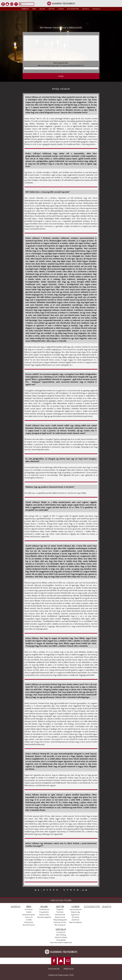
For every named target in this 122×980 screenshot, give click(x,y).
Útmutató (76, 917)
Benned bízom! (29, 925)
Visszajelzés (61, 940)
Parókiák (60, 912)
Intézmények (60, 915)
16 (64, 890)
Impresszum (69, 969)
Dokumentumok (60, 922)
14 (57, 890)
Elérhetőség (61, 935)
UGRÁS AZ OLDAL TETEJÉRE (61, 900)
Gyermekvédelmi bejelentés (61, 942)
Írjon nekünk (54, 969)
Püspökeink (44, 912)
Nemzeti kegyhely (44, 917)
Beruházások (60, 925)
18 (71, 890)
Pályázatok (29, 922)
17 (68, 890)
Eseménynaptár (29, 915)
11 (47, 890)
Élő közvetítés (73, 9)
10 (44, 890)
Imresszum (61, 932)
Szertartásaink (76, 909)
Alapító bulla (44, 915)
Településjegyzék (60, 920)
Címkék (29, 920)
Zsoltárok (75, 920)
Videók (29, 912)
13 (54, 890)
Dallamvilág (75, 912)
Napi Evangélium (76, 922)
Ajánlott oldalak (61, 937)
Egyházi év (76, 915)
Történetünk (44, 909)
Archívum (29, 917)
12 (50, 890)
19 (74, 890)
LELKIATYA (107, 907)
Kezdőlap (25, 9)
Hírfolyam (29, 909)
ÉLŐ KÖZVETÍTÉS (92, 907)
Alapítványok (60, 917)
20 (78, 890)
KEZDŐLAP (16, 907)
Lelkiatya (86, 9)
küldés (61, 76)
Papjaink (60, 909)
